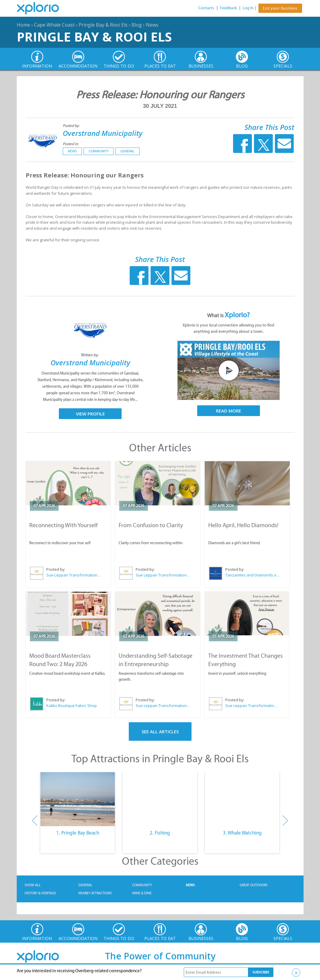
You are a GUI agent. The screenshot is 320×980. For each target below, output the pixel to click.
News (152, 25)
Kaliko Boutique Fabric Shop (72, 706)
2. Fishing (160, 833)
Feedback (228, 8)
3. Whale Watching (242, 833)
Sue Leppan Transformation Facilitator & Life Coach (74, 575)
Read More (229, 411)
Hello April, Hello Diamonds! (243, 525)
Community (99, 151)
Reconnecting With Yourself (63, 525)
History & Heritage (40, 893)
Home (23, 25)
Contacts (206, 8)
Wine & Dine (142, 893)
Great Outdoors (254, 885)
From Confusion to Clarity (151, 525)
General (127, 151)
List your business (280, 8)
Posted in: (71, 144)
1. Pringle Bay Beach (78, 833)
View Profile (90, 414)
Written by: (90, 355)
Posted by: (72, 126)
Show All (33, 885)
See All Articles (160, 731)
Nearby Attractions (95, 893)
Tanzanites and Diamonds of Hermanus (253, 575)
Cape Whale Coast (54, 25)
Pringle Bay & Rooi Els (103, 25)
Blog (137, 25)
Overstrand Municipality (103, 133)
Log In (248, 8)
